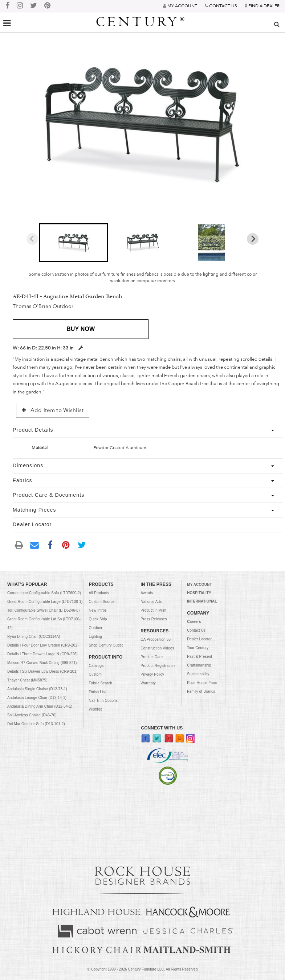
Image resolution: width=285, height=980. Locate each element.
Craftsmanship (199, 665)
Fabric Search (101, 683)
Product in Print (153, 610)
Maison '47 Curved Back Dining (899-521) (42, 663)
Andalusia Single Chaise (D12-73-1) (37, 689)
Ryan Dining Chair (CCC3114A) (34, 637)
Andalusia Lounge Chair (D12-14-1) (37, 698)
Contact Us (196, 630)
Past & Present (199, 657)
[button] (74, 243)
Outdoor (96, 628)
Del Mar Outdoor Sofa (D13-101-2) (36, 724)
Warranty (148, 683)
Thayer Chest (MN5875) (27, 680)
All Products (99, 593)
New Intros (98, 610)
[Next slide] (253, 239)
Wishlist (95, 709)
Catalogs (96, 666)
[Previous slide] (32, 239)
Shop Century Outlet (106, 645)
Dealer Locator (199, 639)
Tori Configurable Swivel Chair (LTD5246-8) (43, 610)
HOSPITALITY (199, 593)
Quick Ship (98, 619)
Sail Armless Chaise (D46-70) (32, 715)
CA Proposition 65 (156, 639)
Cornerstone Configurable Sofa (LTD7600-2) (44, 593)
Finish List (97, 692)
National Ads (151, 602)
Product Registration (158, 666)
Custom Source (102, 602)
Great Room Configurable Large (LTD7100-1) (45, 602)
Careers (194, 622)
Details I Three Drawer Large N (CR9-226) (42, 654)
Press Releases (154, 619)
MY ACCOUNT (199, 585)
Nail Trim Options (103, 701)
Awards (147, 593)
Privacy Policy (152, 674)
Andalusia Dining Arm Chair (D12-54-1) (40, 706)
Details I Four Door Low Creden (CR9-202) (43, 645)
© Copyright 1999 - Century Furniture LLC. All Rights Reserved (143, 969)
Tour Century (198, 648)
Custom (95, 674)
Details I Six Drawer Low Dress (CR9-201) (42, 671)
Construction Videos (157, 648)
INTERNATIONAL (202, 601)
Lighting (95, 637)
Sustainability (198, 674)
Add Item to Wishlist (53, 410)
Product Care (152, 657)
